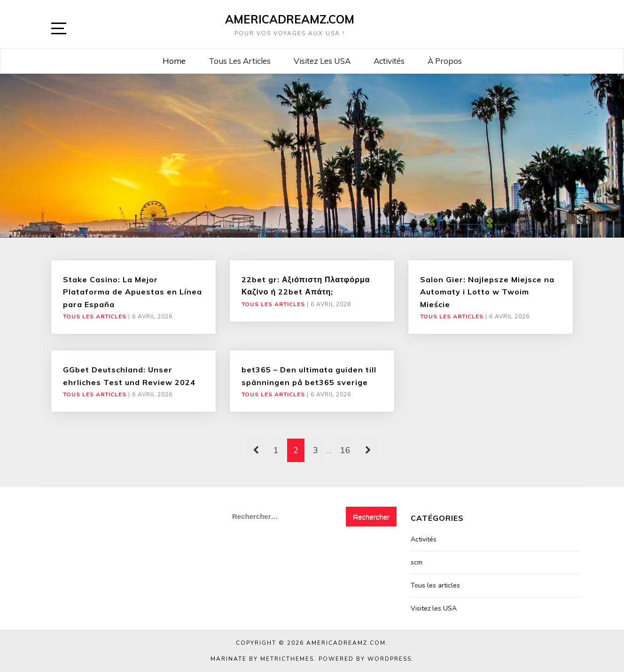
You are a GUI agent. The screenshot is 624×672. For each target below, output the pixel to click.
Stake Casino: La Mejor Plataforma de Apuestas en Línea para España (133, 292)
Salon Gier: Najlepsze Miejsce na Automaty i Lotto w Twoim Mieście (487, 292)
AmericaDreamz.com (290, 19)
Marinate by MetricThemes (262, 659)
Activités (389, 61)
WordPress (390, 659)
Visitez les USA (322, 61)
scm (417, 562)
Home (174, 61)
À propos (445, 61)
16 (345, 450)
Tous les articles (240, 61)
